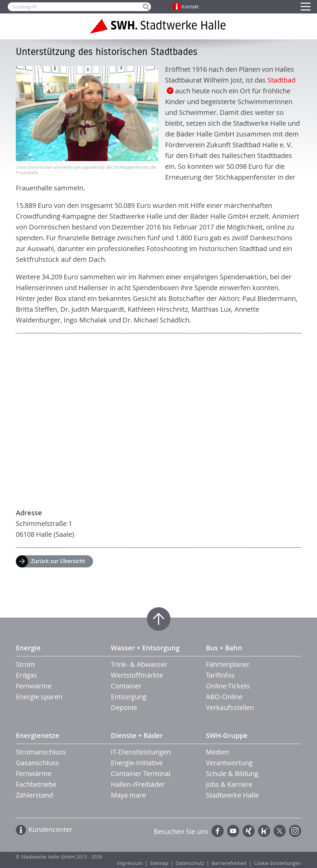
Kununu (264, 831)
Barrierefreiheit (229, 863)
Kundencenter (51, 829)
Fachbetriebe (36, 784)
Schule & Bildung (232, 773)
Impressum (130, 863)
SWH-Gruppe (227, 735)
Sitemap (159, 863)
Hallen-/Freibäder (138, 784)
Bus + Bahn (224, 648)
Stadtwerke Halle (232, 795)
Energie (28, 648)
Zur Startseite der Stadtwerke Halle (159, 26)
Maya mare (128, 795)
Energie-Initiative (137, 763)
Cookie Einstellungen (278, 863)
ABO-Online (224, 697)
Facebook (218, 831)
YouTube (233, 831)
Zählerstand (34, 795)
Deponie (124, 707)
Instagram (295, 831)
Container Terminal (141, 773)
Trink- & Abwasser (139, 664)
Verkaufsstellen (230, 707)
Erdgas (26, 675)
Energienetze (38, 735)
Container (126, 686)
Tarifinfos (220, 675)
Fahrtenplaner (228, 664)
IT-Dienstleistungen (141, 752)
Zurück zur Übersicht (58, 561)
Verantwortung (229, 763)
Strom (25, 664)
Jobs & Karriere (229, 784)
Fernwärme (34, 686)
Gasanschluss (37, 763)
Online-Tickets (228, 686)
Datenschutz (190, 863)
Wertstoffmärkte (137, 675)
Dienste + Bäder (137, 735)
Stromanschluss (41, 752)
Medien (217, 752)
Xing (249, 831)
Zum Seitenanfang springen (159, 619)
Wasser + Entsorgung (145, 648)
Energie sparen (39, 697)
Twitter (280, 831)
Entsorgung (129, 697)
